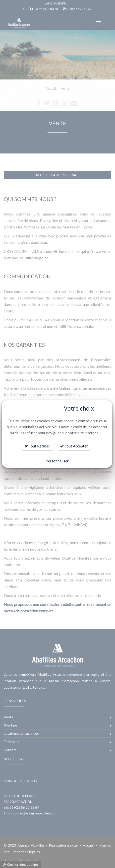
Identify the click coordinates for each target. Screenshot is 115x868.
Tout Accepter (74, 446)
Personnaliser (57, 461)
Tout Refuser (38, 446)
